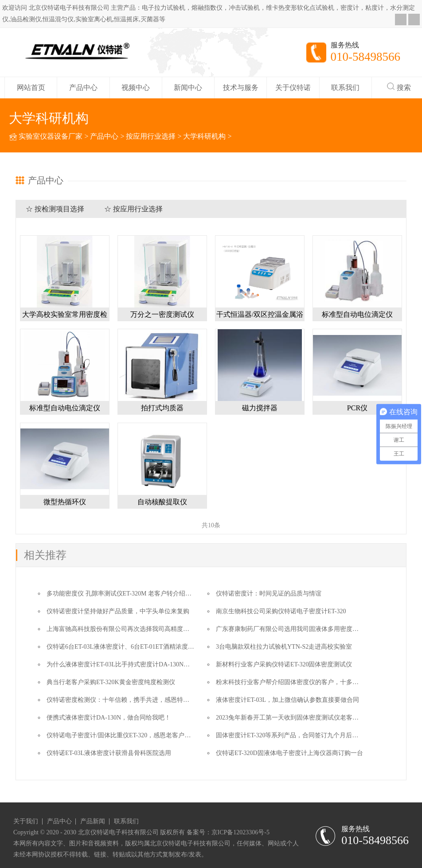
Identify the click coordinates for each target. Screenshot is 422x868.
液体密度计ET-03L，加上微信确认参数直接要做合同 (287, 700)
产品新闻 (93, 821)
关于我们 (26, 821)
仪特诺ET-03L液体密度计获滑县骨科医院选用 (109, 753)
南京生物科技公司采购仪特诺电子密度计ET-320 (281, 611)
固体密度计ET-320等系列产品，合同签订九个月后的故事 (293, 735)
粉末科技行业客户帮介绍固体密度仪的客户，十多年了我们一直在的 (309, 682)
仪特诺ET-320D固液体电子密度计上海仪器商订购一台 (289, 753)
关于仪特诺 (293, 88)
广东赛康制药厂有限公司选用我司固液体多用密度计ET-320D (299, 629)
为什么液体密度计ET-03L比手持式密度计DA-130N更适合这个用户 (137, 664)
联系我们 (345, 88)
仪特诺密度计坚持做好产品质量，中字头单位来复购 (118, 611)
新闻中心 (188, 88)
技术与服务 (241, 88)
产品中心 (83, 88)
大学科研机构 (204, 136)
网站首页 (31, 88)
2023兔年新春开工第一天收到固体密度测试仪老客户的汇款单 (300, 718)
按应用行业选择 (151, 136)
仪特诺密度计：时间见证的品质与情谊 (269, 594)
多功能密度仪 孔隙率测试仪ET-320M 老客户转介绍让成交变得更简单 (141, 594)
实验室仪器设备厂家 (51, 136)
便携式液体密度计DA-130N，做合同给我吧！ (109, 718)
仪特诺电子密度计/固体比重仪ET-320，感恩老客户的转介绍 (128, 735)
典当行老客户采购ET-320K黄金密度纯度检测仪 (111, 682)
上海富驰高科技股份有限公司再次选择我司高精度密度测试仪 (130, 629)
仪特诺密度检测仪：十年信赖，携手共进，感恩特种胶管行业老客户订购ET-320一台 (161, 700)
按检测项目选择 (59, 209)
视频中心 (136, 88)
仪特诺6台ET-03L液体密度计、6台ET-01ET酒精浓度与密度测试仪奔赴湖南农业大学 (161, 647)
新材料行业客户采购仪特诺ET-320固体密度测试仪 (284, 664)
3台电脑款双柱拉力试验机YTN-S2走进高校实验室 (284, 647)
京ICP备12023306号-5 (240, 832)
